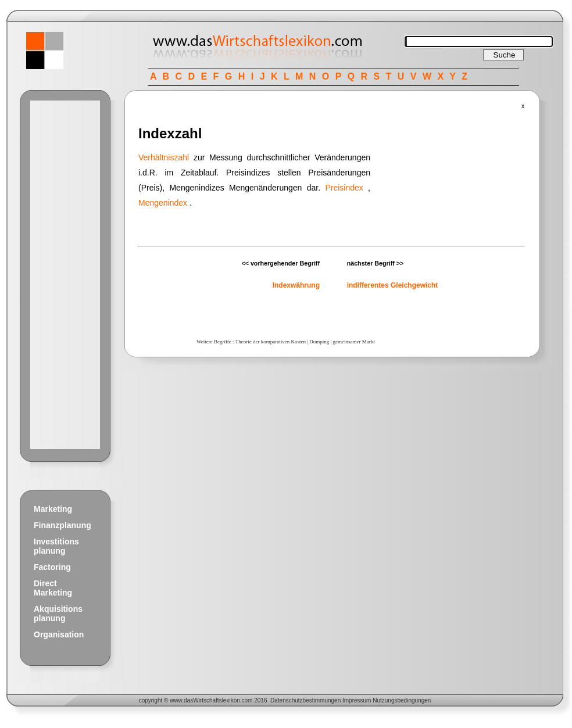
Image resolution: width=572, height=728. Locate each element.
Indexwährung (296, 285)
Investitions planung (56, 546)
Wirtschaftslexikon (217, 700)
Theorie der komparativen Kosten (271, 342)
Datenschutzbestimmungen (305, 700)
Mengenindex (163, 203)
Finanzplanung (62, 525)
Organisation (59, 634)
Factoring (52, 567)
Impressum (357, 700)
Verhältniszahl (164, 157)
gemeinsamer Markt (354, 342)
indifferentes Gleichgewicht (393, 285)
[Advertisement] (65, 275)
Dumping (319, 342)
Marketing (53, 509)
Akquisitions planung (58, 614)
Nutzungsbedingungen (402, 700)
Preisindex (344, 188)
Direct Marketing (53, 588)
